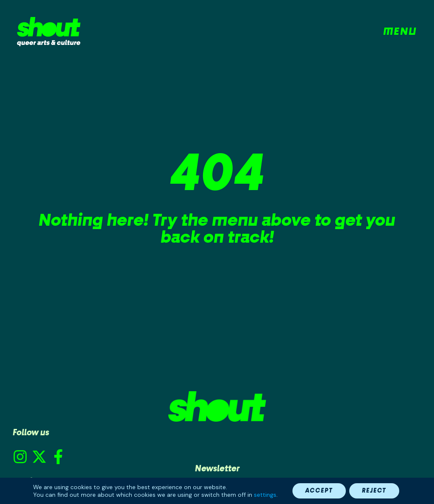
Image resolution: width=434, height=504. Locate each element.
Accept (319, 491)
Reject (374, 491)
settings (265, 495)
